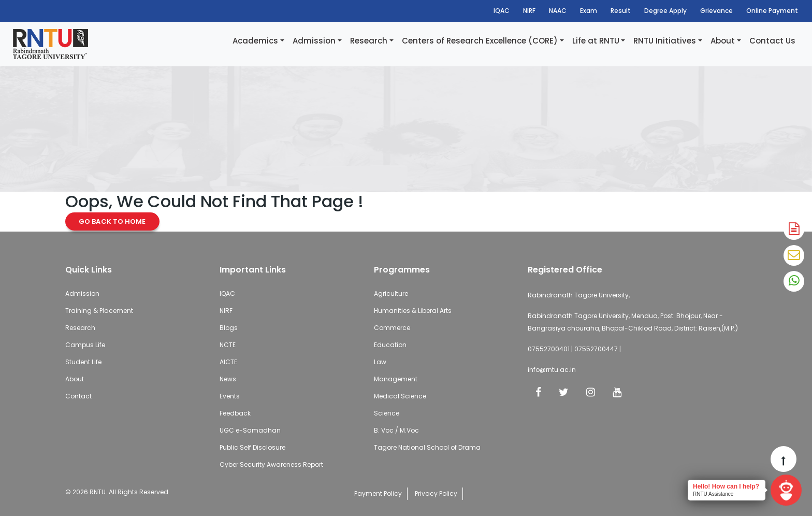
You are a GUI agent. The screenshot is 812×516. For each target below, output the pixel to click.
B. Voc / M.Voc (396, 430)
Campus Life (85, 345)
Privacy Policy (436, 493)
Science (387, 413)
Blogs (229, 328)
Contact (78, 396)
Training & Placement (99, 311)
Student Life (83, 362)
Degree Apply (665, 11)
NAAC (558, 11)
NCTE (228, 345)
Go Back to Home (112, 221)
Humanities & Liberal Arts (413, 311)
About (723, 41)
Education (390, 345)
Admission (314, 41)
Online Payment (772, 11)
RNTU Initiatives (665, 41)
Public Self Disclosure (252, 447)
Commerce (392, 328)
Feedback (235, 413)
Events (230, 396)
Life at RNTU (596, 41)
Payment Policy (378, 493)
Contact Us (772, 41)
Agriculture (391, 293)
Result (621, 11)
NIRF (529, 11)
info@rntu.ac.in (552, 370)
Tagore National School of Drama (427, 447)
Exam (589, 11)
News (228, 379)
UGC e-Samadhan (250, 430)
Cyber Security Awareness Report (271, 464)
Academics (255, 41)
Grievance (716, 11)
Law (380, 362)
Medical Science (400, 396)
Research (369, 41)
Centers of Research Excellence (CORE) (480, 41)
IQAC (502, 11)
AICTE (228, 362)
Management (396, 379)
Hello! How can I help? (726, 486)
